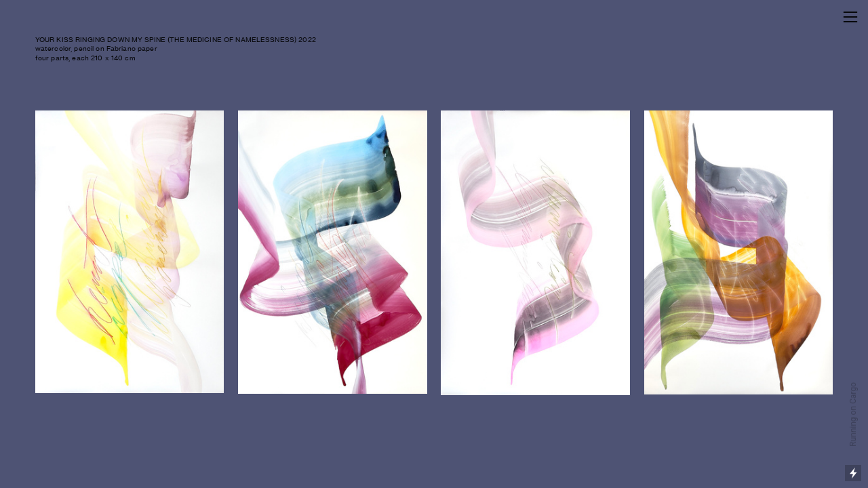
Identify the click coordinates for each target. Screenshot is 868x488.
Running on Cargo (853, 414)
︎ (850, 17)
